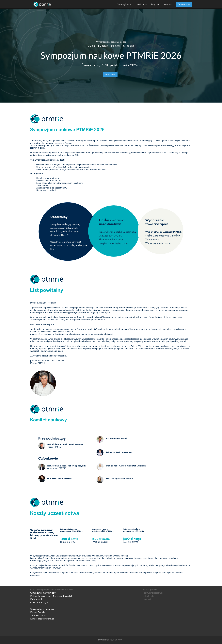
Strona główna (124, 4)
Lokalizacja (141, 4)
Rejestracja (110, 75)
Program (155, 4)
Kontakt (168, 4)
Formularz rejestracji (153, 593)
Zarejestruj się (184, 4)
